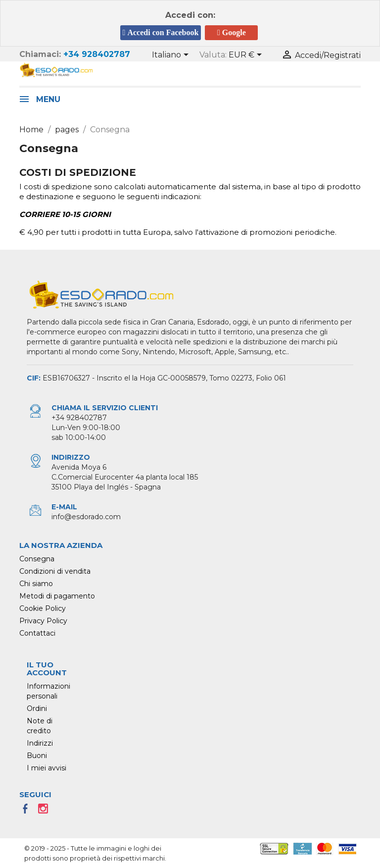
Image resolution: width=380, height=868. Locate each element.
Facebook (28, 812)
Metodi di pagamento (57, 596)
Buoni (37, 756)
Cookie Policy (43, 608)
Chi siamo (36, 584)
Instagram (46, 812)
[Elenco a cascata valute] (247, 55)
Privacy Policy (43, 621)
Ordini (37, 708)
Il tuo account (47, 669)
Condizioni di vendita (55, 571)
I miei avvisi (47, 768)
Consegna (37, 559)
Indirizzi (40, 743)
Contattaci (37, 633)
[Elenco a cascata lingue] (172, 55)
